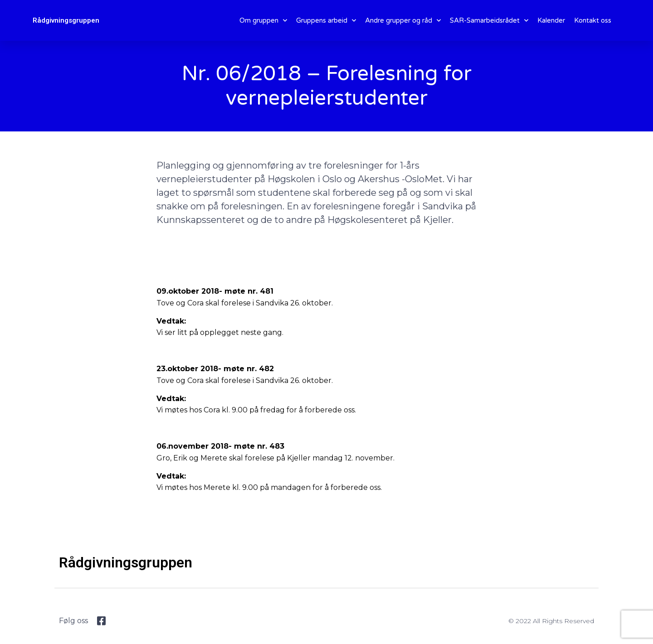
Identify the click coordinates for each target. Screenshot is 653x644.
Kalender (551, 20)
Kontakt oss (593, 20)
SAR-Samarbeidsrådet (489, 21)
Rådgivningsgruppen (66, 20)
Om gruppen (263, 21)
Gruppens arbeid (326, 21)
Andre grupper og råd (403, 21)
